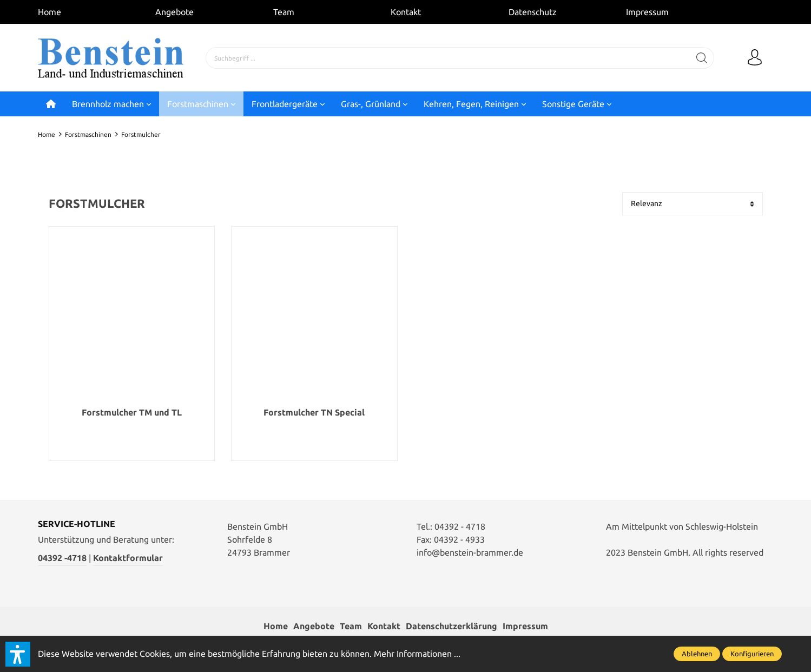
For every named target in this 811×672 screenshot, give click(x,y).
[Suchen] (702, 58)
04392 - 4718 (460, 526)
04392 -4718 (62, 558)
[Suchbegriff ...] (448, 58)
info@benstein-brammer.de (470, 552)
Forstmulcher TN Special (314, 413)
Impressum (647, 12)
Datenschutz (533, 12)
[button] (18, 654)
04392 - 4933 (459, 539)
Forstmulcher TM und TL (132, 413)
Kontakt (406, 12)
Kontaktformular (128, 558)
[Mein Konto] (755, 58)
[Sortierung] (693, 204)
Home (50, 12)
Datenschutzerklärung (451, 627)
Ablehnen (697, 654)
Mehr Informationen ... (417, 654)
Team (284, 12)
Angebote (174, 12)
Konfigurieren (752, 654)
